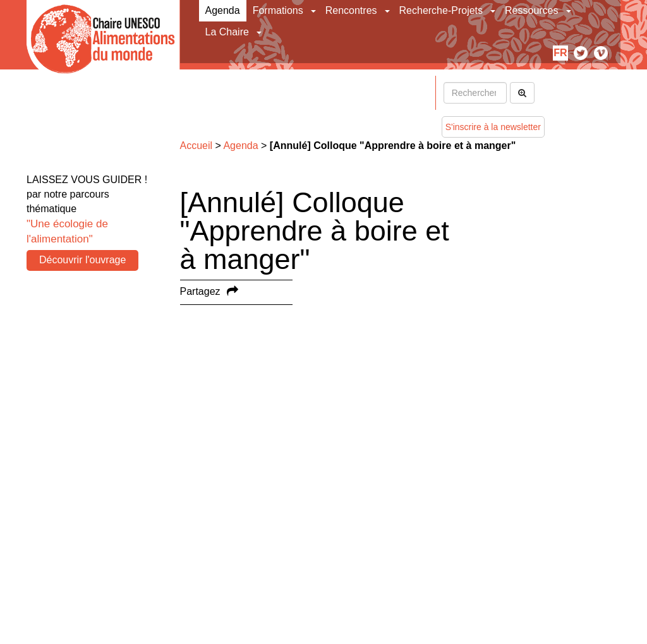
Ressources (531, 10)
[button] (314, 11)
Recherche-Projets (441, 10)
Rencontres (351, 10)
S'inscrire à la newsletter (493, 127)
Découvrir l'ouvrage (82, 260)
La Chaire (227, 32)
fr (560, 53)
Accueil (197, 146)
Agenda (223, 10)
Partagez (200, 291)
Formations (278, 10)
